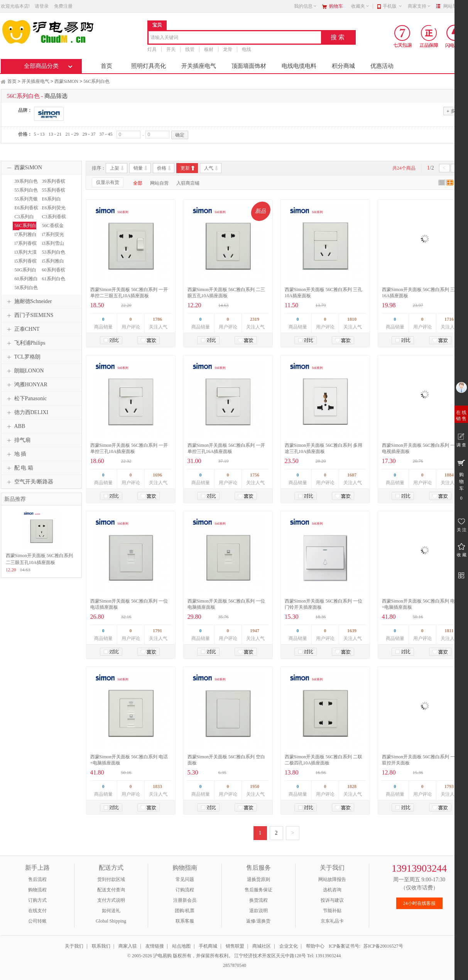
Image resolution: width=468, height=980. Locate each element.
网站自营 (159, 183)
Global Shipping (111, 921)
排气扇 (18, 440)
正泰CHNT (22, 329)
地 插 (16, 454)
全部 (138, 183)
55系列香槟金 (53, 194)
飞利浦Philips (25, 343)
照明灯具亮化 (149, 66)
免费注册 (63, 6)
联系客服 (185, 921)
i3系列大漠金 (25, 256)
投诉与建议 (332, 900)
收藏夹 (360, 6)
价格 (162, 168)
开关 (171, 49)
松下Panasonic (26, 399)
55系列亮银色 (25, 202)
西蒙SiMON (66, 81)
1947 (255, 631)
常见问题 (185, 879)
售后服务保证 (258, 890)
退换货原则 (258, 879)
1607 (352, 475)
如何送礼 (111, 911)
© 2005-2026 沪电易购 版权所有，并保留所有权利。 (180, 956)
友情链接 (155, 946)
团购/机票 (185, 911)
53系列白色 (54, 252)
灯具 (152, 49)
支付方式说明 (111, 900)
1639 (352, 631)
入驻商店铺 (188, 183)
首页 (106, 66)
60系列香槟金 (53, 273)
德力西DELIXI (27, 413)
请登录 (42, 6)
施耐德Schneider (29, 301)
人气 (209, 168)
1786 (157, 319)
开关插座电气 (199, 66)
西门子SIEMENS (29, 315)
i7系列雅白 (26, 234)
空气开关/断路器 (29, 482)
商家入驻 (128, 946)
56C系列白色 (96, 81)
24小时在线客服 (419, 903)
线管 (190, 49)
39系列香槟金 (53, 185)
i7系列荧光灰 (52, 238)
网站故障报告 (332, 879)
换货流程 (258, 900)
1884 (449, 475)
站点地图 (181, 946)
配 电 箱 (19, 468)
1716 (449, 319)
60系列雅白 (26, 279)
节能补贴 (332, 911)
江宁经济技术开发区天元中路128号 (271, 956)
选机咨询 (332, 890)
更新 (185, 168)
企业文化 (289, 946)
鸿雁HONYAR (26, 385)
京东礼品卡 (332, 921)
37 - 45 (106, 134)
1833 (157, 786)
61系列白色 (54, 279)
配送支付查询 (111, 890)
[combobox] (235, 38)
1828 (352, 786)
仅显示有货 (108, 182)
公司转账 (37, 921)
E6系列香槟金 (25, 211)
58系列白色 (26, 288)
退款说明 (258, 911)
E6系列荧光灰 (53, 211)
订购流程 (185, 890)
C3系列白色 (23, 220)
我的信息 (306, 6)
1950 (255, 786)
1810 (352, 319)
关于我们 (74, 946)
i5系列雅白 (53, 261)
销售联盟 (235, 946)
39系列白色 (26, 181)
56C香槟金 (53, 226)
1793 (449, 786)
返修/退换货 (258, 921)
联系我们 (101, 946)
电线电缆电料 (299, 66)
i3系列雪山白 (52, 247)
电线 (247, 49)
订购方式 (37, 900)
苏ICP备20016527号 (383, 946)
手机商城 (208, 946)
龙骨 (228, 49)
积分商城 (343, 66)
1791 (157, 631)
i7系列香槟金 (25, 247)
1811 (449, 631)
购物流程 (37, 890)
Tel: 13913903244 (324, 956)
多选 (453, 111)
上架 (115, 168)
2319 (255, 319)
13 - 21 (55, 134)
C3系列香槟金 (53, 220)
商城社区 (262, 946)
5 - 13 (39, 134)
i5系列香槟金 (25, 264)
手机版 (393, 6)
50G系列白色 (25, 273)
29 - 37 (89, 134)
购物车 (336, 6)
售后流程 (37, 879)
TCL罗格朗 (23, 357)
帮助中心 (315, 946)
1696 (157, 475)
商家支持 (419, 6)
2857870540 (234, 965)
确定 (180, 135)
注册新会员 (185, 900)
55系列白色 (26, 190)
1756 (255, 475)
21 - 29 (72, 134)
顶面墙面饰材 (249, 66)
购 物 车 (461, 480)
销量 (138, 168)
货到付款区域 (111, 879)
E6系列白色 (51, 202)
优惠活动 (382, 66)
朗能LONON (24, 371)
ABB (15, 426)
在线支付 (37, 911)
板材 (209, 49)
